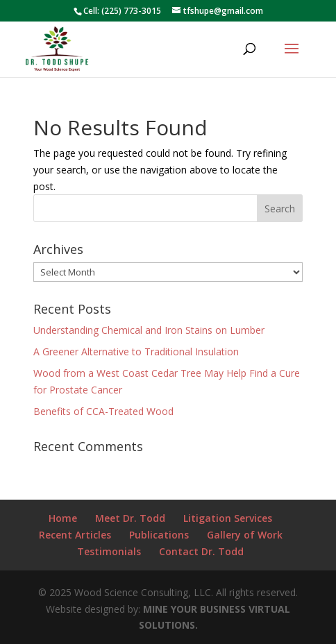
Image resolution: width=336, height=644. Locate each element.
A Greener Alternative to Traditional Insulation (136, 351)
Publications (159, 535)
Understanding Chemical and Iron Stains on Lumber (149, 330)
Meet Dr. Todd (130, 518)
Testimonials (109, 551)
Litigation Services (228, 518)
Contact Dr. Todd (201, 551)
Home (63, 518)
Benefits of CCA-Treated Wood (103, 411)
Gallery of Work (245, 535)
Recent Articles (75, 535)
